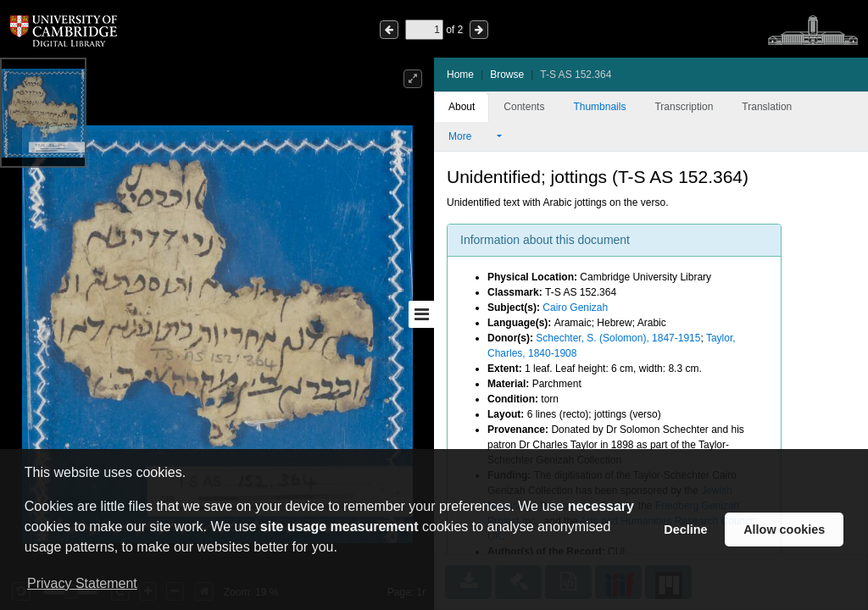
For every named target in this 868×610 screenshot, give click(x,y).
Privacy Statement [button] (82, 583)
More (471, 136)
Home (460, 75)
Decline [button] (685, 530)
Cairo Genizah (575, 308)
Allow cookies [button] (784, 530)
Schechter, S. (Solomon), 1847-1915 (618, 338)
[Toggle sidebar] (421, 314)
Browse (507, 75)
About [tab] (462, 107)
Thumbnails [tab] (599, 107)
